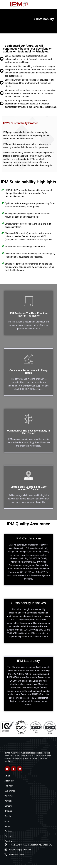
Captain (8, 831)
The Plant (9, 786)
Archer (8, 821)
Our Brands (10, 791)
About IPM (9, 781)
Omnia (8, 816)
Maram (8, 826)
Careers (8, 806)
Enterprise (9, 836)
